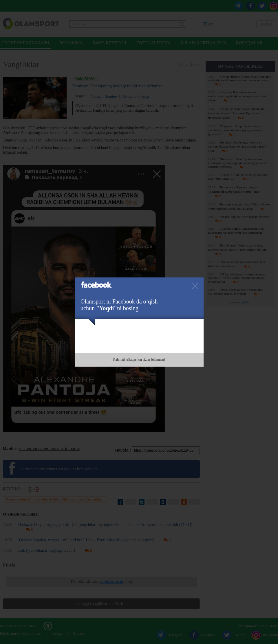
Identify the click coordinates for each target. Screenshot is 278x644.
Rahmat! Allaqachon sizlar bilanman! (139, 360)
